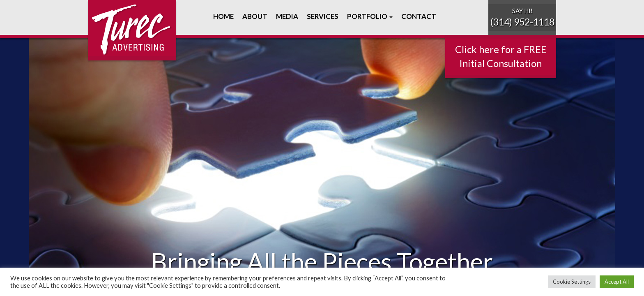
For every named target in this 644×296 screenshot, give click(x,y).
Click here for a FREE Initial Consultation (501, 56)
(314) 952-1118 (522, 22)
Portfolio (369, 16)
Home (223, 16)
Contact (418, 16)
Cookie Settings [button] (572, 282)
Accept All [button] (617, 282)
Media (286, 16)
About (254, 16)
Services (322, 16)
